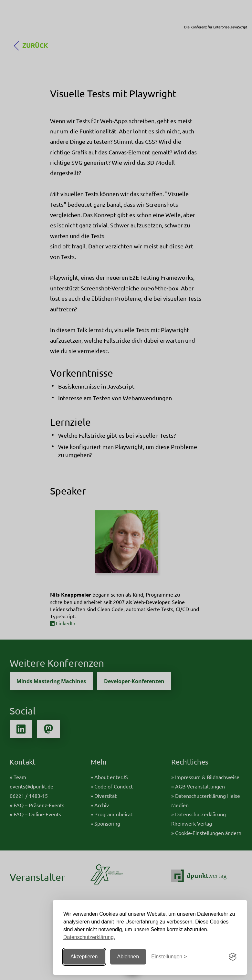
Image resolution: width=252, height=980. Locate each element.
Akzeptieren (84, 957)
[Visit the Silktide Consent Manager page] (233, 957)
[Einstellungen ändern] (169, 957)
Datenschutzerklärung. (89, 937)
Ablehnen (128, 957)
